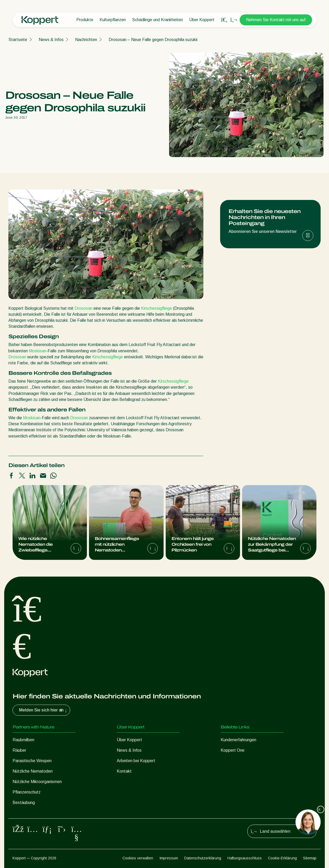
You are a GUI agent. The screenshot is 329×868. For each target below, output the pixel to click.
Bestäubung (24, 803)
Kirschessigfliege (157, 308)
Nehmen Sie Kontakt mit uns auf (276, 20)
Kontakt (124, 771)
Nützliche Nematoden (33, 771)
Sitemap (310, 858)
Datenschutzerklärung (203, 858)
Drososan (83, 308)
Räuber (19, 750)
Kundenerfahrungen (238, 740)
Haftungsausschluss (245, 858)
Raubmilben (23, 740)
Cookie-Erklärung (282, 858)
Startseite (18, 40)
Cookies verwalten (138, 858)
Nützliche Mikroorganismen (37, 782)
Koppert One (233, 750)
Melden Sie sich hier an (43, 710)
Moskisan (37, 351)
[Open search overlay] (224, 20)
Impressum (169, 858)
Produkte (85, 20)
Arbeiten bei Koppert (136, 761)
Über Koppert (202, 20)
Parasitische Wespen (32, 761)
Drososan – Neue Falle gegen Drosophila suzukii (153, 40)
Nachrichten (86, 40)
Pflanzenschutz (27, 792)
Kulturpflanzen (113, 20)
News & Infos (51, 40)
